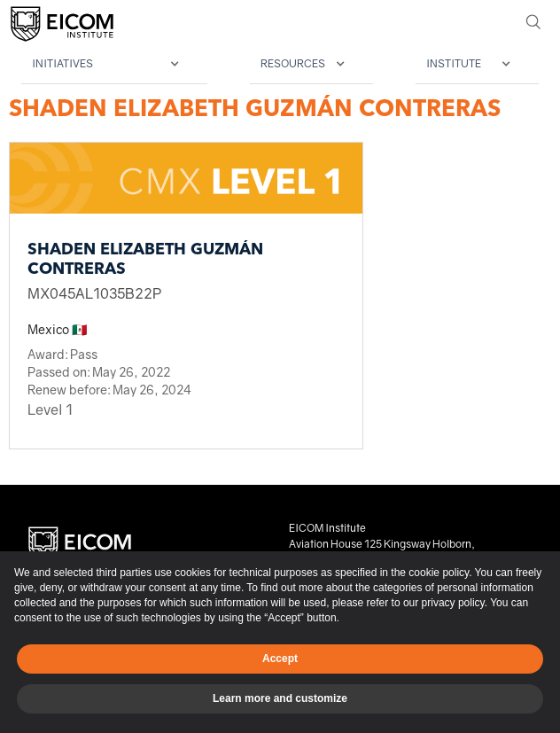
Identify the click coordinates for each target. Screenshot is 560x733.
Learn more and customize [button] (280, 698)
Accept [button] (280, 659)
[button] (114, 64)
